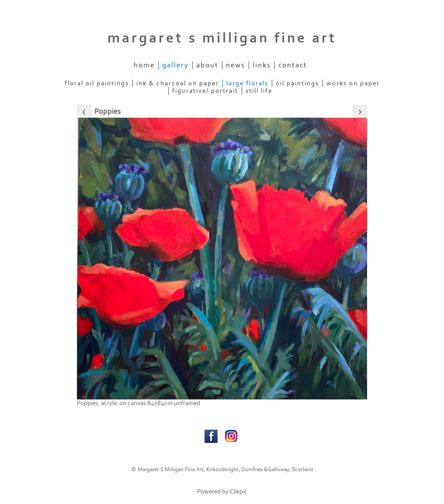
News (236, 65)
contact (293, 65)
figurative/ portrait (205, 91)
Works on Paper (353, 83)
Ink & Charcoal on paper (178, 83)
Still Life (259, 91)
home (144, 65)
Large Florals (247, 83)
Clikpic (239, 492)
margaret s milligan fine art (222, 38)
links (262, 65)
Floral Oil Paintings (97, 83)
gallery (175, 65)
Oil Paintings (297, 83)
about (207, 65)
